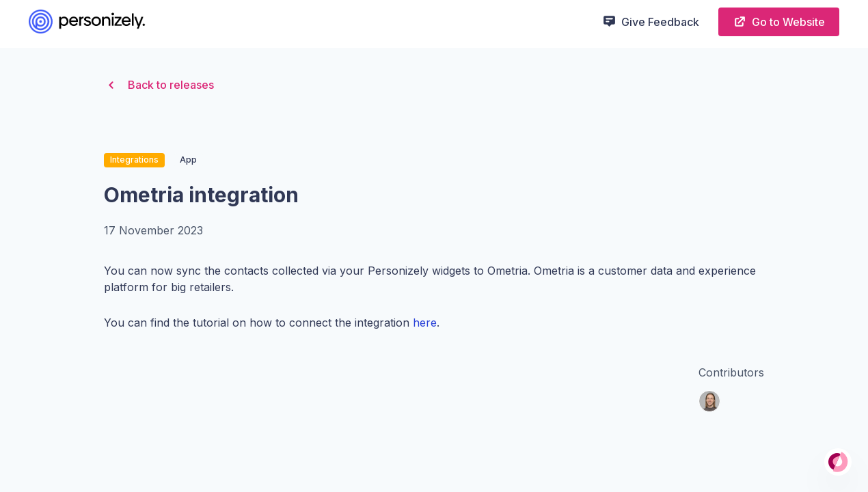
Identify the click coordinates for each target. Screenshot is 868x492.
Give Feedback (651, 21)
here (425, 323)
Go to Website (779, 22)
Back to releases (159, 85)
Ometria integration (201, 195)
